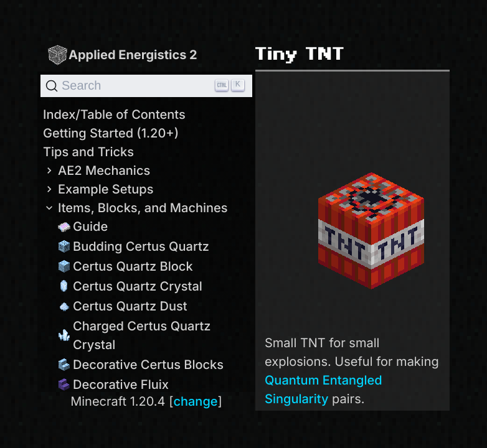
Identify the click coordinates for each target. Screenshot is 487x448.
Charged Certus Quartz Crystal (135, 335)
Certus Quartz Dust (123, 306)
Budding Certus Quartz (134, 246)
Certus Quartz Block (125, 266)
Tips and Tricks (88, 152)
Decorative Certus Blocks (141, 365)
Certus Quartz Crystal (130, 286)
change (195, 401)
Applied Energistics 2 (122, 54)
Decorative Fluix (113, 385)
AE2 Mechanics (97, 170)
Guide (83, 226)
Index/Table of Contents (114, 114)
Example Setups (98, 189)
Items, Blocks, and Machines (135, 208)
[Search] (146, 86)
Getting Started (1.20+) (111, 133)
